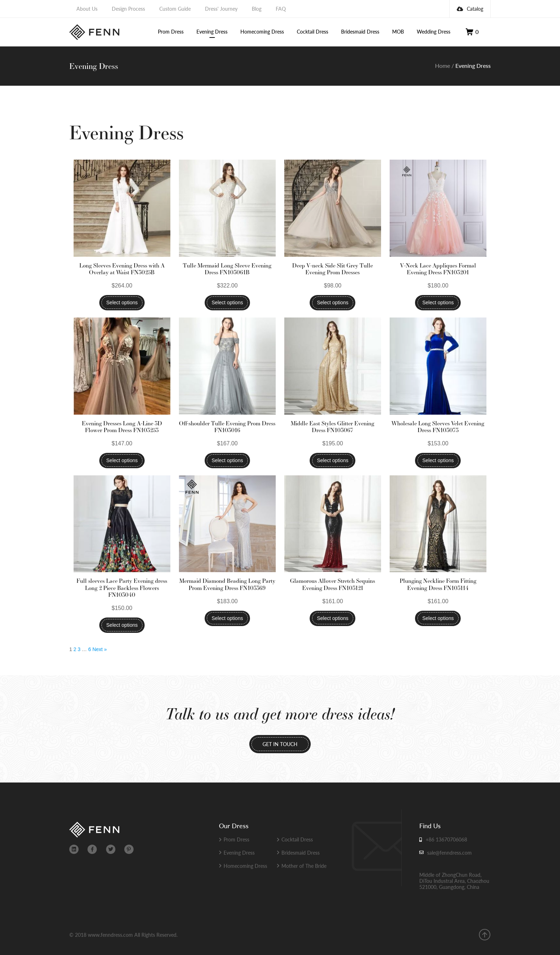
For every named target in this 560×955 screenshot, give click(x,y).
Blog (257, 9)
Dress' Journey (221, 9)
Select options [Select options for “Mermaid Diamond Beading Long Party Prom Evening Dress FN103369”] (227, 618)
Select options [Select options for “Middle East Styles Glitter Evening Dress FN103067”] (332, 460)
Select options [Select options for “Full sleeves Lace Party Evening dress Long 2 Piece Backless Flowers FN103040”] (122, 625)
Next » (100, 649)
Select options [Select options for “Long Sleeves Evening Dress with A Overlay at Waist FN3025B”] (122, 302)
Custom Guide (175, 9)
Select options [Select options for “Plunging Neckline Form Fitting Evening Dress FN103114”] (438, 618)
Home (442, 66)
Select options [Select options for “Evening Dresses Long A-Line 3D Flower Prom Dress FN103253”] (122, 460)
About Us (87, 9)
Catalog (470, 9)
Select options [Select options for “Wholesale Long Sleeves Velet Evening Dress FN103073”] (438, 460)
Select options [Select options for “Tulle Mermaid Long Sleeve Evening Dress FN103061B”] (227, 302)
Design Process (128, 9)
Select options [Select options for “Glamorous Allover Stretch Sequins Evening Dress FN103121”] (332, 618)
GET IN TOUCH (280, 744)
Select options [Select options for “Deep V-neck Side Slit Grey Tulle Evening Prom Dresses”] (332, 302)
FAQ (281, 9)
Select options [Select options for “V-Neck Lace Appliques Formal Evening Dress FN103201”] (438, 302)
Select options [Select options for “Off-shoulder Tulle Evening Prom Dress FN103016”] (227, 460)
